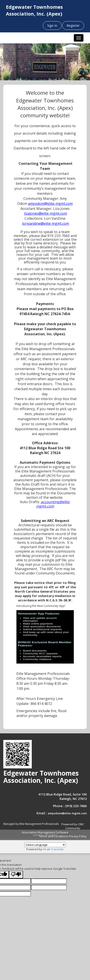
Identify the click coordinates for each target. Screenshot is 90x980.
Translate (53, 849)
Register (73, 25)
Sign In (52, 25)
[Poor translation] (16, 875)
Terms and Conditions (54, 836)
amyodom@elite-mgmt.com (67, 813)
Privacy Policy (78, 836)
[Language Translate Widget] (45, 845)
